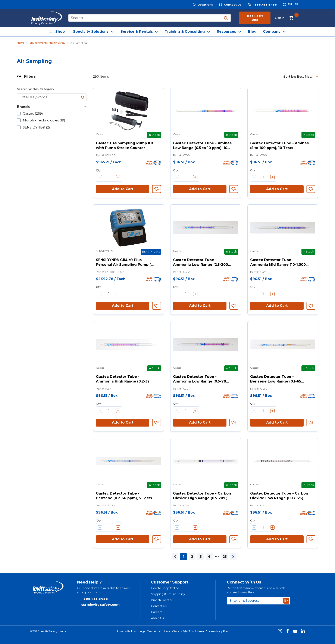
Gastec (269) (33, 113)
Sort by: (290, 77)
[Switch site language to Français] (296, 4)
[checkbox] (19, 114)
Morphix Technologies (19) (44, 120)
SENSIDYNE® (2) (36, 127)
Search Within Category (36, 89)
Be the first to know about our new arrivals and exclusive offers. (256, 590)
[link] (175, 557)
